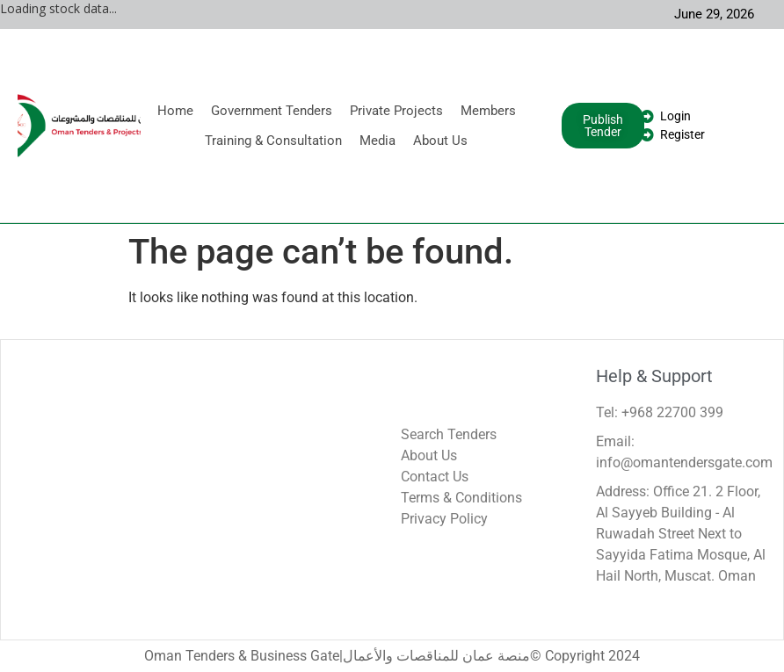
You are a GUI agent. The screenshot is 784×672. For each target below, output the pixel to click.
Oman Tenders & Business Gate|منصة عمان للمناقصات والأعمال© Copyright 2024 (392, 656)
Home (175, 111)
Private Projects (396, 111)
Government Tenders (272, 111)
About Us (440, 141)
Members (488, 111)
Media (377, 141)
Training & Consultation (273, 141)
